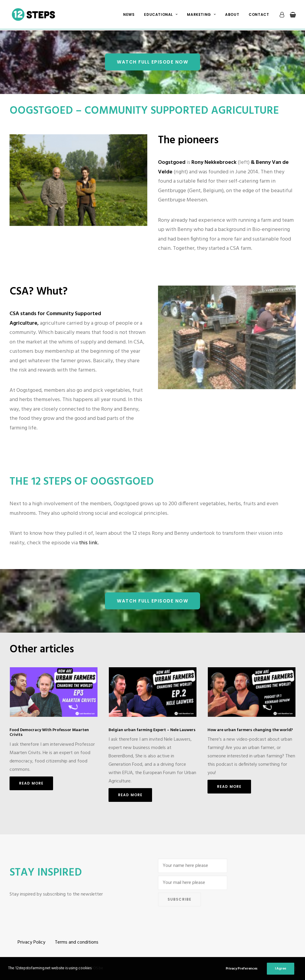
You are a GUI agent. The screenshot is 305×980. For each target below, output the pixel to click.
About (232, 15)
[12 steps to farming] (34, 15)
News (129, 15)
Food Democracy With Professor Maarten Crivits (49, 732)
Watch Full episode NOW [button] (152, 62)
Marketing (201, 15)
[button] (54, 692)
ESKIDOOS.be (92, 968)
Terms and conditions (77, 942)
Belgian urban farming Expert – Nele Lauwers (152, 730)
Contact (259, 15)
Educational (161, 15)
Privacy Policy (31, 942)
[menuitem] (129, 15)
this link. (89, 543)
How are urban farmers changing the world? (250, 730)
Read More (31, 783)
